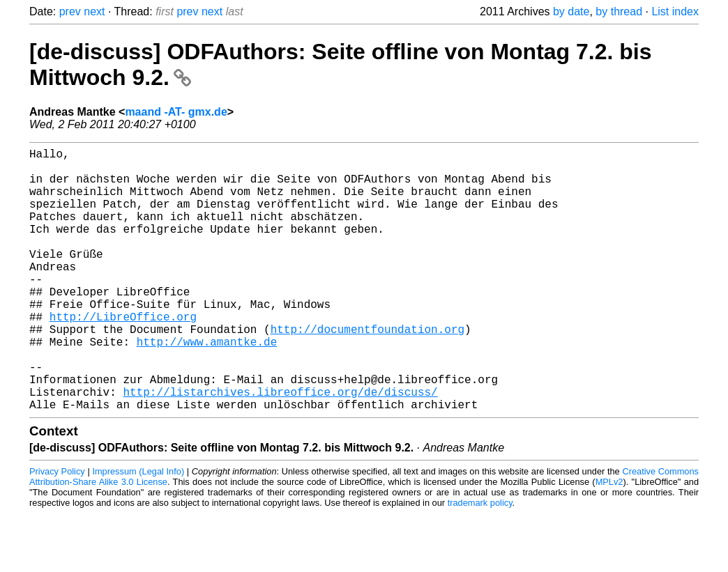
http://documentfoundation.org (367, 371)
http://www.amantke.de (207, 386)
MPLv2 (609, 540)
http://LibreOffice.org (123, 355)
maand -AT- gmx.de (176, 112)
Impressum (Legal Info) (138, 530)
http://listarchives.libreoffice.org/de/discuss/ (280, 447)
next (94, 11)
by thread (619, 11)
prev (70, 11)
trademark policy (480, 561)
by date (571, 11)
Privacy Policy (57, 530)
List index (675, 11)
